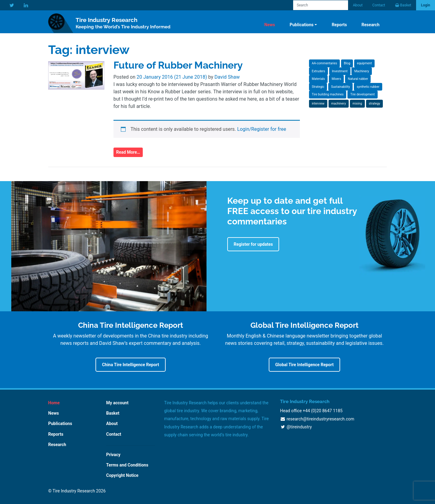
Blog (347, 63)
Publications (301, 25)
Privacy (113, 455)
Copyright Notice (122, 475)
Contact (379, 5)
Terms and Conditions (127, 465)
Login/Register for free (262, 129)
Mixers (336, 79)
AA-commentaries (324, 63)
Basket (113, 413)
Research (370, 25)
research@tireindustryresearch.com (320, 419)
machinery (339, 104)
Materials (318, 79)
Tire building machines (328, 94)
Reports (339, 25)
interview (318, 104)
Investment (340, 71)
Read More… (128, 152)
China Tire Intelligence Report (130, 365)
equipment (364, 63)
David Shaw (227, 77)
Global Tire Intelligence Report (304, 365)
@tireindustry (299, 427)
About (358, 5)
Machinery (361, 71)
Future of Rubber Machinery (178, 65)
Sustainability (340, 87)
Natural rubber (358, 79)
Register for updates (253, 244)
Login (426, 5)
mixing (357, 104)
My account (117, 403)
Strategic (318, 87)
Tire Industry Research (123, 23)
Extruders (318, 71)
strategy (374, 104)
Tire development (362, 94)
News (270, 25)
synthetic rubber (368, 87)
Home (54, 403)
